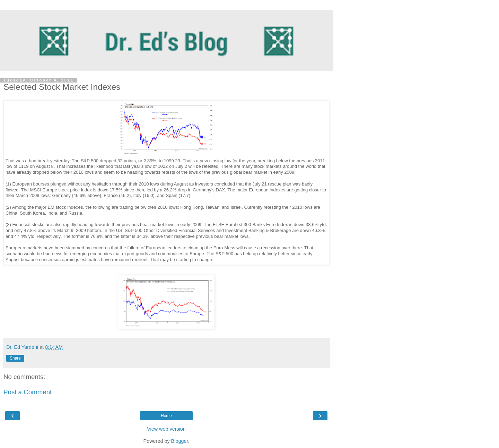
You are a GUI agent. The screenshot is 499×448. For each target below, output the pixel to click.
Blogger (180, 441)
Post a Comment (28, 392)
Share (15, 358)
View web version (166, 429)
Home (166, 416)
